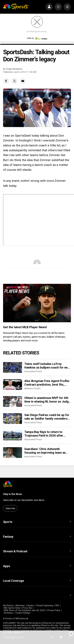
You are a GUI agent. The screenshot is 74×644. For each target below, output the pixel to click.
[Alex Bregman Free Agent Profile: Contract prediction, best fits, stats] (13, 385)
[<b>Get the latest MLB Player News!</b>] (37, 303)
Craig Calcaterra (14, 69)
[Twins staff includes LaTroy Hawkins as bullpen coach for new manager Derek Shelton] (13, 367)
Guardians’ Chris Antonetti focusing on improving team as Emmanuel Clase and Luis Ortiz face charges (45, 451)
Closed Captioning (45, 606)
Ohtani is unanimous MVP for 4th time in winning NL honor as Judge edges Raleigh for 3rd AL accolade (47, 400)
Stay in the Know (12, 494)
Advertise (20, 606)
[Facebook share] (6, 81)
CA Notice (8, 613)
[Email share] (23, 81)
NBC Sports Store (12, 608)
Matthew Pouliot (32, 388)
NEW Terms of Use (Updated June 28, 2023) (24, 610)
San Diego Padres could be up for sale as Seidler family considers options (47, 417)
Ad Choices (8, 606)
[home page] (16, 7)
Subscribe (10, 508)
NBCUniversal (22, 619)
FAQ (57, 606)
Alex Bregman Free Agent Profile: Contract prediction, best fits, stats (47, 383)
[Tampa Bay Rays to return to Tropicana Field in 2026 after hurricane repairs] (13, 435)
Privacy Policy (54, 610)
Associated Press (33, 371)
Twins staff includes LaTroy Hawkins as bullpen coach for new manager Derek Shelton (47, 366)
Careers (31, 606)
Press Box (27, 608)
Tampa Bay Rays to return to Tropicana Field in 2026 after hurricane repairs (44, 434)
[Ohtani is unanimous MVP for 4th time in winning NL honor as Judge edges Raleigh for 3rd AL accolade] (13, 401)
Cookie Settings (23, 613)
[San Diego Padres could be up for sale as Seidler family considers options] (13, 419)
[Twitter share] (14, 81)
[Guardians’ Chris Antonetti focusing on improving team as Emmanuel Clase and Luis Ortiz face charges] (13, 453)
